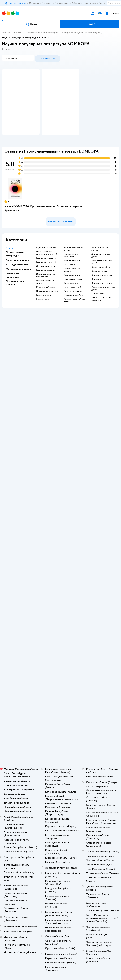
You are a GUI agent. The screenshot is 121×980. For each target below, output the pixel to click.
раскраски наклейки (46, 270)
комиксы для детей (73, 291)
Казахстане (66, 748)
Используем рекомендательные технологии (61, 741)
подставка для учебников (71, 268)
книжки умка (98, 291)
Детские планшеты (73, 303)
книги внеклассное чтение (73, 261)
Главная (6, 33)
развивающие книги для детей (103, 301)
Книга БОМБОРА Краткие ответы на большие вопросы (43, 219)
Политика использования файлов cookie (61, 575)
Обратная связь (60, 584)
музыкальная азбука (74, 307)
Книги (17, 33)
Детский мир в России (49, 748)
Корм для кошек (60, 683)
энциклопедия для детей (101, 268)
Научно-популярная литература (82, 33)
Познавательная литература (42, 33)
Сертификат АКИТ (61, 579)
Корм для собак (61, 692)
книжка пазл (98, 306)
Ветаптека (60, 701)
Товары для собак (60, 687)
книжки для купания (102, 295)
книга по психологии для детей (102, 311)
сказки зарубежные (46, 299)
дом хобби (69, 277)
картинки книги (99, 283)
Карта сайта (61, 588)
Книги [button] (9, 260)
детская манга (71, 295)
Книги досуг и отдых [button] (17, 277)
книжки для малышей (102, 287)
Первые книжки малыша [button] (15, 295)
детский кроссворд (46, 279)
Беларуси (79, 748)
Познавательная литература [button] (15, 266)
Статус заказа (114, 3)
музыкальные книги (46, 260)
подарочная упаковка (47, 303)
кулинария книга (72, 287)
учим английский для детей (102, 274)
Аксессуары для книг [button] (18, 272)
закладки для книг (73, 273)
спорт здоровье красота (72, 282)
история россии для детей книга (46, 288)
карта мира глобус (101, 279)
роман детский (43, 307)
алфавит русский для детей (74, 313)
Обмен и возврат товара (61, 557)
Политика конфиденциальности (60, 570)
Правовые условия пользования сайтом (60, 738)
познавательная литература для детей (47, 265)
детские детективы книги (46, 294)
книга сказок (43, 311)
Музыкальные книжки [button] (18, 281)
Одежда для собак (60, 696)
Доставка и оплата (60, 548)
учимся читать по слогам (100, 261)
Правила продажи (60, 561)
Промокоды (61, 566)
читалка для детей (73, 299)
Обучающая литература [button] (13, 288)
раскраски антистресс (47, 283)
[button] (31, 24)
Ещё (102, 3)
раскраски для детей (46, 274)
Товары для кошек (61, 678)
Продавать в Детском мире (61, 552)
